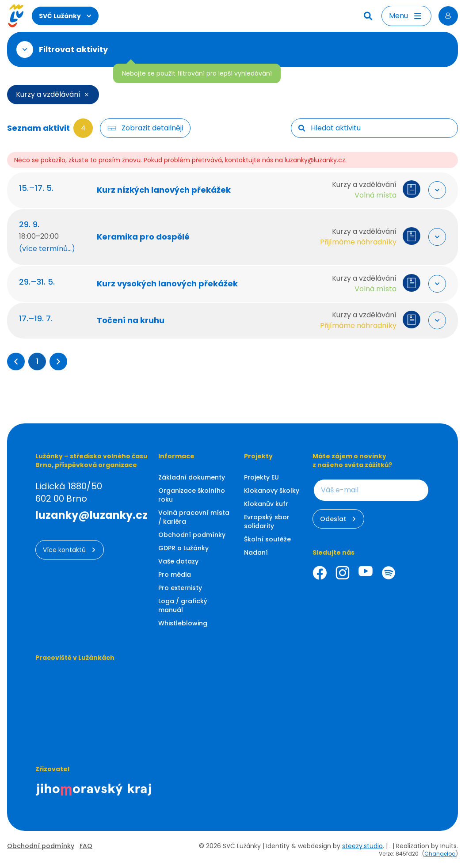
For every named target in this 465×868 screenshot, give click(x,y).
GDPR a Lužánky (183, 548)
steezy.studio (362, 846)
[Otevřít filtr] (25, 49)
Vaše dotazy (178, 561)
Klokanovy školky (272, 491)
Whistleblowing (183, 623)
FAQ (86, 846)
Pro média (175, 575)
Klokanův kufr (266, 504)
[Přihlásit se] (448, 16)
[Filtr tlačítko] (145, 128)
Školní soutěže (267, 539)
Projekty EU (261, 477)
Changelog (440, 854)
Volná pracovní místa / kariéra (194, 517)
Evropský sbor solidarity (267, 522)
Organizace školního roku (192, 495)
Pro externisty (180, 588)
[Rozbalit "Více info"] (435, 190)
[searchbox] (381, 128)
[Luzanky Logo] (16, 16)
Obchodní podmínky (192, 535)
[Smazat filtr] (87, 95)
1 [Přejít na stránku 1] (37, 361)
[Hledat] (369, 16)
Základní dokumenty (192, 477)
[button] (16, 362)
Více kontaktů (70, 550)
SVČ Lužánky (65, 16)
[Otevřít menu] (406, 16)
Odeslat (338, 519)
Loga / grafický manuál (183, 605)
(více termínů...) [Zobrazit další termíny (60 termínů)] (49, 249)
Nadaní (256, 552)
